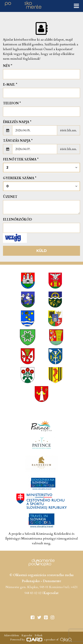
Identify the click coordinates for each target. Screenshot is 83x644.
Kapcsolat (51, 593)
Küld (42, 251)
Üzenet (10, 197)
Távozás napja (18, 141)
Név (8, 66)
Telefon (12, 103)
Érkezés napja (17, 122)
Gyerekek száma (20, 178)
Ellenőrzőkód (18, 220)
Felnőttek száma (21, 159)
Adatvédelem (11, 635)
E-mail (10, 85)
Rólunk (38, 635)
